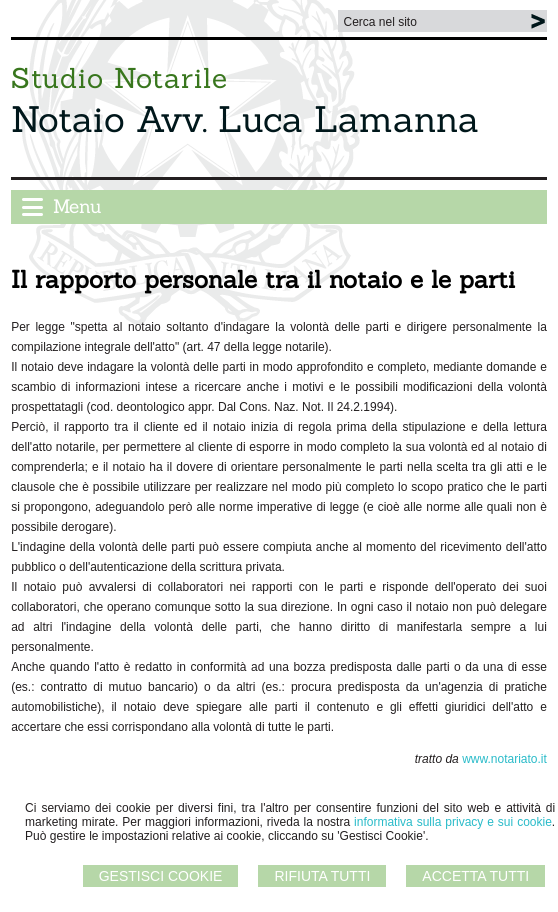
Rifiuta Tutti (322, 876)
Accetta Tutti (475, 876)
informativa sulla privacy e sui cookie (453, 822)
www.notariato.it (504, 759)
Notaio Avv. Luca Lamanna (245, 119)
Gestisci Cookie (161, 876)
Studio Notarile (119, 78)
